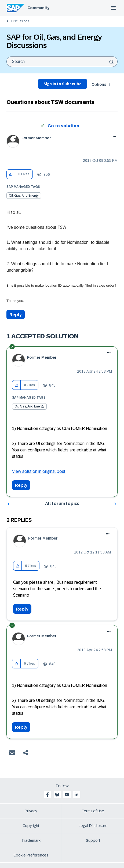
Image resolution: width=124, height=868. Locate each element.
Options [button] (99, 84)
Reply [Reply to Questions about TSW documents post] (16, 315)
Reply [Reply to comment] (21, 485)
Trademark (31, 840)
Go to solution (63, 126)
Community (38, 8)
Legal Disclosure (93, 826)
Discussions (20, 21)
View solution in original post (39, 471)
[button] (11, 174)
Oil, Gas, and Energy (24, 196)
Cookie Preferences (31, 855)
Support (93, 840)
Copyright (31, 826)
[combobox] (62, 62)
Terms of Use (93, 811)
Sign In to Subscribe (63, 84)
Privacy (31, 811)
